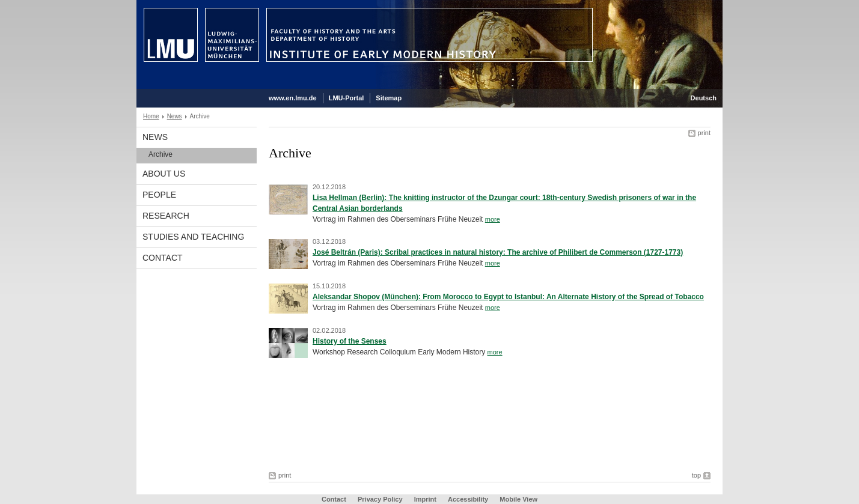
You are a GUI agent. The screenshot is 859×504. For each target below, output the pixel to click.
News (175, 116)
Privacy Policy (380, 499)
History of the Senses (350, 341)
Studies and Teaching (193, 237)
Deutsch (704, 98)
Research (166, 216)
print (704, 133)
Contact (163, 258)
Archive (160, 154)
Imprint (425, 499)
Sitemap (389, 98)
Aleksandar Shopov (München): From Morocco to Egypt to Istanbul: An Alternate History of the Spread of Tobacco (508, 297)
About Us (164, 174)
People (159, 195)
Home (151, 116)
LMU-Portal (347, 98)
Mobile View (518, 499)
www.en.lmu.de (293, 98)
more (493, 219)
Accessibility (469, 499)
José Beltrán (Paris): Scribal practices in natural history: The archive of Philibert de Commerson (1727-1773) (498, 252)
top (696, 475)
